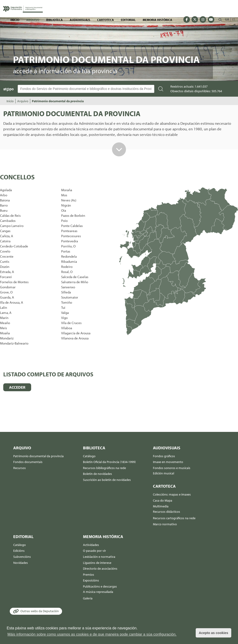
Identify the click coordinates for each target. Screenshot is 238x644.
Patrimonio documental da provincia (58, 101)
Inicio (15, 20)
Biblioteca (55, 20)
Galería (88, 598)
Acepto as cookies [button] (213, 633)
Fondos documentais (28, 462)
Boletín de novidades (98, 474)
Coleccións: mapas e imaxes (172, 494)
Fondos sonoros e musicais (172, 468)
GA (227, 19)
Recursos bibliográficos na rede (104, 468)
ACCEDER (17, 387)
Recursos (20, 468)
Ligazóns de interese (97, 563)
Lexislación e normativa (99, 557)
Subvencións (22, 557)
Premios (89, 575)
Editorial (128, 20)
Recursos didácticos (167, 512)
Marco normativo (165, 524)
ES (234, 19)
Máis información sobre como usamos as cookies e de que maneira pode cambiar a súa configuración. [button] (92, 634)
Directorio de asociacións (100, 568)
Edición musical (164, 473)
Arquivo (33, 20)
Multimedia (161, 506)
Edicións (19, 551)
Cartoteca (106, 20)
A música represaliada (98, 592)
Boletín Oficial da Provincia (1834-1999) (109, 462)
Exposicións (91, 580)
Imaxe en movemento (168, 462)
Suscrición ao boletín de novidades (107, 480)
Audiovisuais (80, 20)
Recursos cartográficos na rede (174, 518)
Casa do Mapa (163, 500)
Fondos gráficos (164, 456)
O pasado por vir (94, 551)
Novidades (21, 563)
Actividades (91, 545)
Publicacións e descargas (100, 586)
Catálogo (89, 456)
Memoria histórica (157, 20)
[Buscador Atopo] (86, 89)
